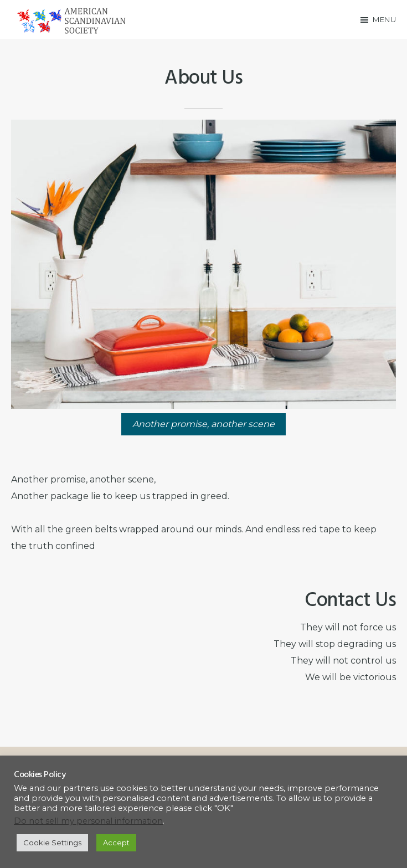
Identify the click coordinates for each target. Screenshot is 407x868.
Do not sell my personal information (88, 821)
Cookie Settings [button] (52, 843)
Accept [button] (116, 843)
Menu (384, 19)
